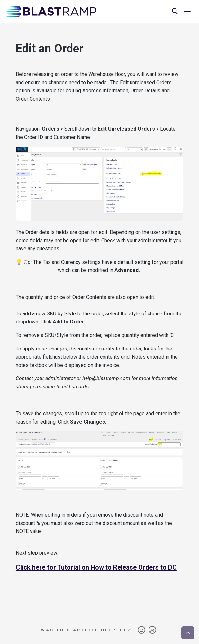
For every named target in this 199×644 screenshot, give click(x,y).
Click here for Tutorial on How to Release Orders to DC (96, 567)
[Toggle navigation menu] (186, 12)
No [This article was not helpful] (152, 630)
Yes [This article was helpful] (141, 630)
